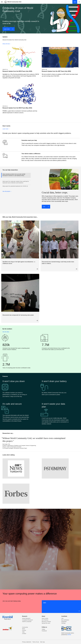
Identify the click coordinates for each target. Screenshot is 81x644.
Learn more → (6, 129)
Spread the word (46, 623)
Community (25, 627)
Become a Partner (46, 622)
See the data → (6, 332)
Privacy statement (27, 642)
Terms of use (36, 642)
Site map (42, 642)
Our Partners (45, 620)
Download (64, 622)
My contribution (65, 620)
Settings (63, 623)
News (24, 629)
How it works (45, 618)
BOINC (69, 635)
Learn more (9, 29)
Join (46, 207)
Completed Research (27, 620)
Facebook (44, 631)
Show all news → (7, 44)
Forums (24, 630)
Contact (24, 634)
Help (23, 632)
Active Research (26, 618)
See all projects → (7, 191)
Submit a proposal (27, 622)
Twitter (43, 629)
